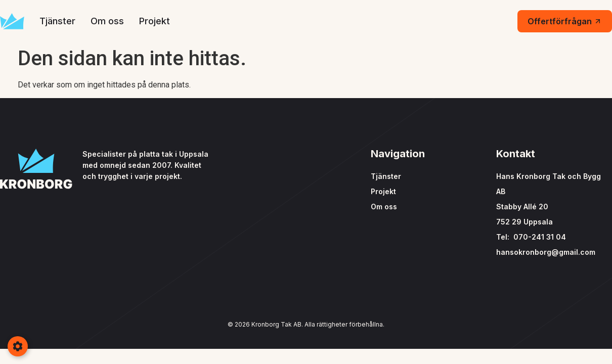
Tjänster (57, 21)
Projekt (155, 21)
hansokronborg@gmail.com (546, 252)
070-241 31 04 (540, 237)
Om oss (107, 21)
